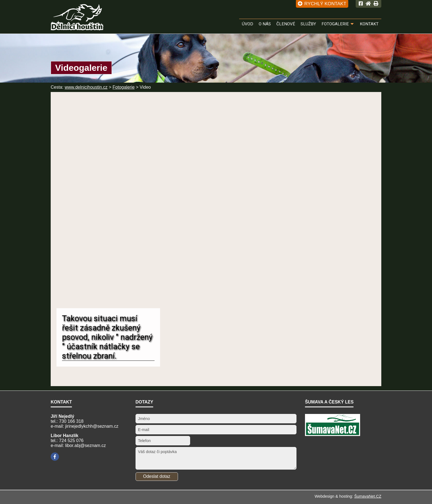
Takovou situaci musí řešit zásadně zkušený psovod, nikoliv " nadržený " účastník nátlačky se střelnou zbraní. (107, 337)
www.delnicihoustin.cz (86, 87)
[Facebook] (55, 457)
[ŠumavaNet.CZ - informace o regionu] (333, 434)
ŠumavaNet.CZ (368, 496)
